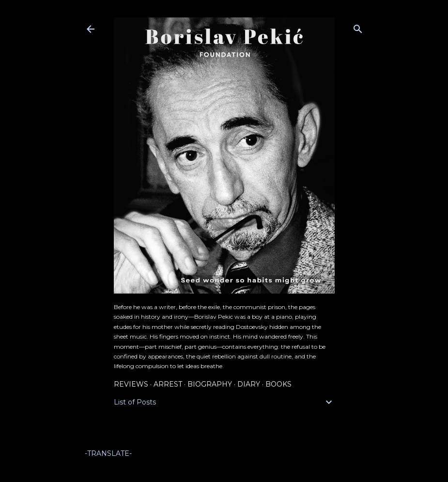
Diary (249, 384)
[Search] (358, 27)
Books (278, 384)
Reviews (131, 384)
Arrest (168, 384)
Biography (210, 384)
